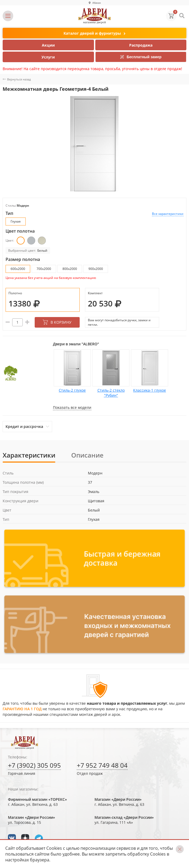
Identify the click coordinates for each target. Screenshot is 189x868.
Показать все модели (72, 407)
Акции (48, 45)
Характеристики (29, 455)
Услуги (48, 57)
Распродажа (141, 45)
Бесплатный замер (141, 57)
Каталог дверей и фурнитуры (94, 33)
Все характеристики (168, 214)
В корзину (57, 322)
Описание (87, 455)
